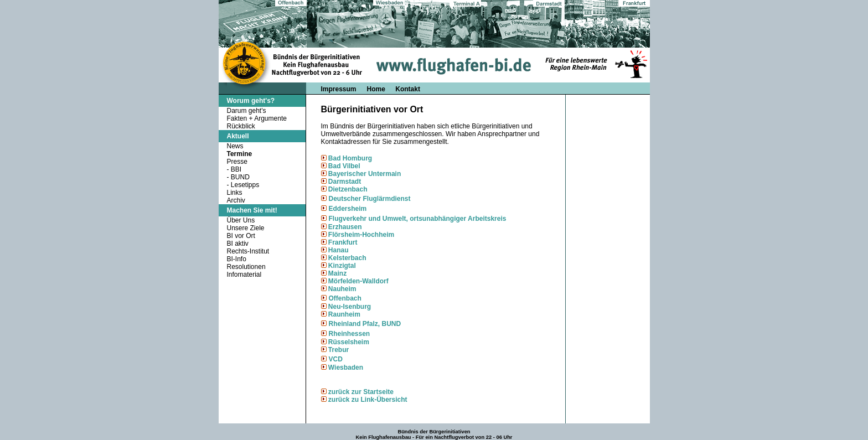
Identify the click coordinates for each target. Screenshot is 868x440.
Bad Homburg (350, 158)
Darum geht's (247, 111)
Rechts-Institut (248, 251)
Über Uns (241, 220)
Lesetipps (245, 185)
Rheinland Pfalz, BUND (365, 324)
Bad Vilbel (343, 166)
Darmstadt (344, 182)
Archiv (236, 200)
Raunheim (344, 314)
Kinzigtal (342, 266)
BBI (236, 169)
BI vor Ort (241, 236)
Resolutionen (246, 267)
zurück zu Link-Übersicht (368, 400)
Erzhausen (344, 227)
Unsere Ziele (246, 228)
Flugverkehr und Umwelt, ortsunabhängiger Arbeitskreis (418, 219)
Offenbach (345, 298)
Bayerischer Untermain (365, 174)
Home (377, 89)
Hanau (338, 250)
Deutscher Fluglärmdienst (370, 199)
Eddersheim (348, 209)
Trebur (339, 350)
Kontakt (408, 89)
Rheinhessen (350, 334)
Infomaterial (244, 275)
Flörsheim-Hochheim (361, 235)
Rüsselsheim (349, 342)
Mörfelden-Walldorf (358, 281)
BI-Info (237, 259)
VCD (336, 359)
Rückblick (241, 126)
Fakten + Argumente (257, 118)
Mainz (337, 273)
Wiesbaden (345, 367)
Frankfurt (342, 242)
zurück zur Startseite (361, 392)
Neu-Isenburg (350, 307)
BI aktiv (238, 244)
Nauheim (342, 289)
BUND (240, 177)
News (235, 146)
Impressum (339, 89)
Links (235, 193)
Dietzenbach (347, 189)
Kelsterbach (347, 258)
